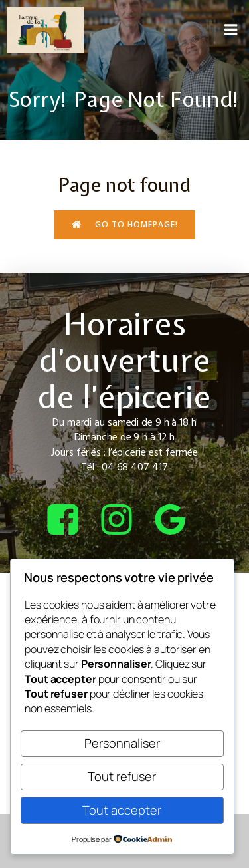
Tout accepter (122, 810)
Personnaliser (122, 743)
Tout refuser (122, 776)
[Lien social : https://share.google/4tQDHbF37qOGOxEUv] (178, 520)
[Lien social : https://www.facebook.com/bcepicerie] (71, 520)
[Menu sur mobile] (231, 30)
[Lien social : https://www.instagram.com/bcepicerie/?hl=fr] (124, 520)
